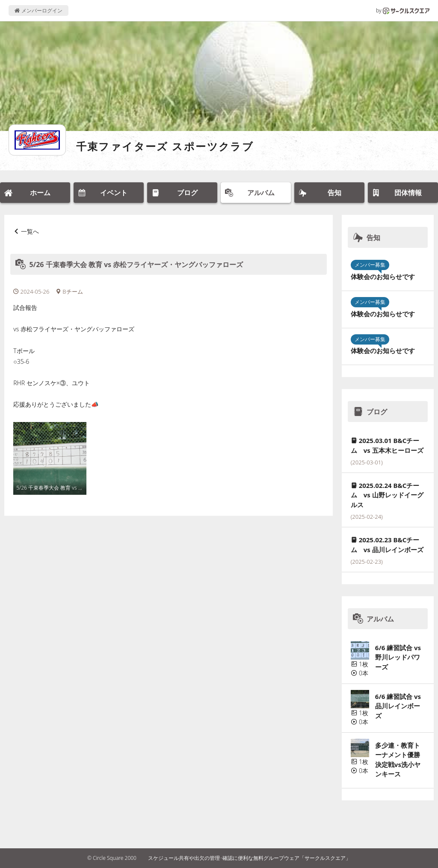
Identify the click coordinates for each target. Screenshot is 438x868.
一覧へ (30, 231)
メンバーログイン (38, 10)
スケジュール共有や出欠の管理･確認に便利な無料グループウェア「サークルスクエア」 (249, 858)
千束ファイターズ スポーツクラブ (165, 146)
